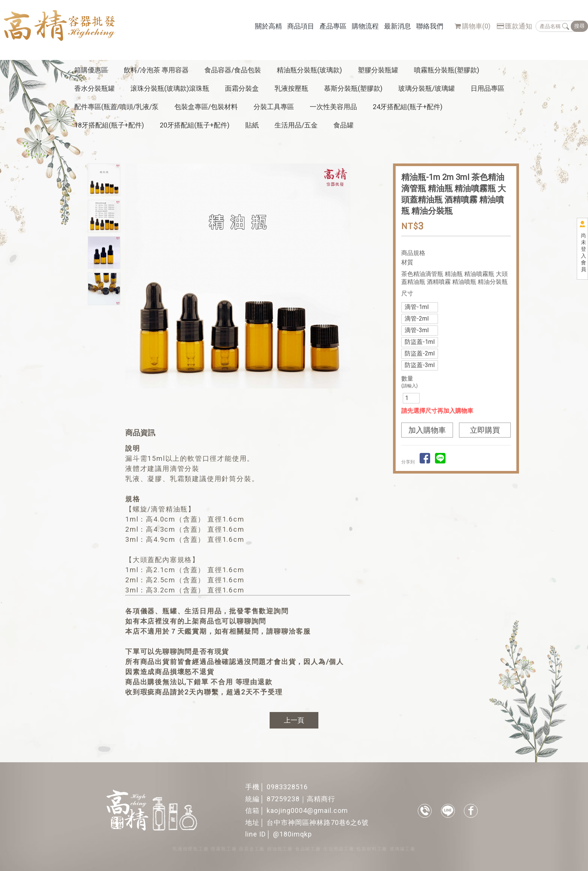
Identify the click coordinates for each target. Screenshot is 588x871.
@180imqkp (292, 834)
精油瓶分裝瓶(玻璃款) (309, 70)
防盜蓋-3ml (420, 365)
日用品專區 (487, 88)
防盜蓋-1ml (420, 342)
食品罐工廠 (308, 849)
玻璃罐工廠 (403, 849)
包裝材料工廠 (372, 849)
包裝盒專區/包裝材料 (206, 107)
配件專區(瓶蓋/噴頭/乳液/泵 (116, 107)
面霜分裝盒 (242, 88)
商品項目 (301, 26)
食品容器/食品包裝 (233, 70)
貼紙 (252, 125)
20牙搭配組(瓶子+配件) (195, 125)
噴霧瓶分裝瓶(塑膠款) (447, 70)
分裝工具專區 (274, 107)
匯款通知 (514, 26)
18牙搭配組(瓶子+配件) (109, 125)
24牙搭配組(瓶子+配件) (408, 107)
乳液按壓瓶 (291, 88)
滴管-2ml (417, 319)
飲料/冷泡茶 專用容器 (156, 70)
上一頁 (294, 720)
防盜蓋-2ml (420, 353)
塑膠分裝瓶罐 (378, 70)
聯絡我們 (430, 26)
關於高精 (268, 26)
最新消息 (397, 26)
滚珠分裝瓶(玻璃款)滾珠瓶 (170, 88)
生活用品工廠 (339, 849)
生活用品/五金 (296, 125)
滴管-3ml (417, 330)
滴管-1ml (417, 307)
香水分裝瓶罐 (94, 88)
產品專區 (333, 26)
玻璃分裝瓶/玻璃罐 (427, 88)
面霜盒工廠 (252, 849)
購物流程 (365, 26)
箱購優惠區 (91, 70)
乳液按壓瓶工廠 (191, 849)
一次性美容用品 (333, 107)
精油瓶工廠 (280, 849)
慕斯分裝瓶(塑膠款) (353, 88)
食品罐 (343, 125)
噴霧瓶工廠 (224, 849)
